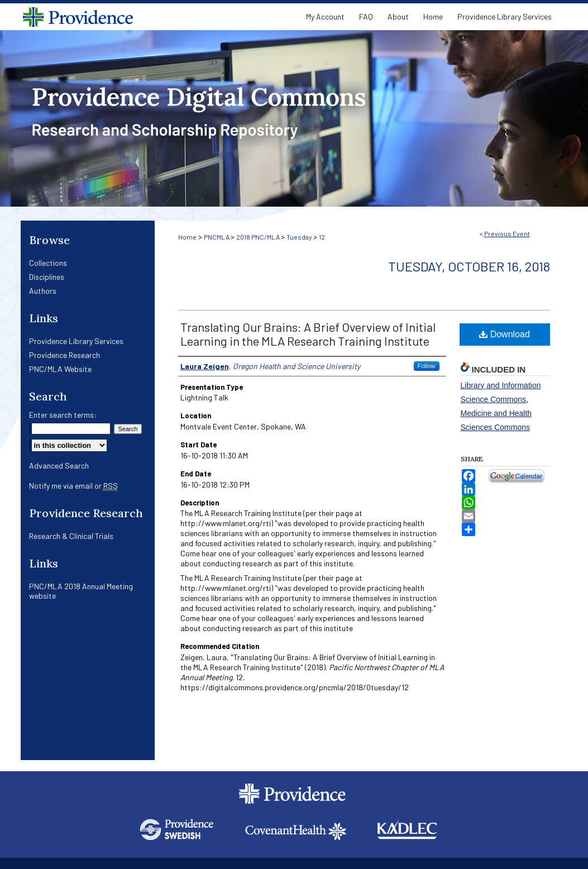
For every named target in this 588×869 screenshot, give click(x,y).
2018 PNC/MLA (259, 237)
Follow (427, 366)
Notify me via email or (73, 486)
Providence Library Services (76, 341)
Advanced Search (59, 465)
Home (187, 237)
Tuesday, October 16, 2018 (469, 266)
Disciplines (47, 277)
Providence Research (64, 355)
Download (505, 334)
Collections (48, 263)
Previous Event (507, 233)
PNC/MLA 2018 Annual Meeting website (81, 591)
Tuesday (300, 237)
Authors (43, 291)
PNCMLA (217, 237)
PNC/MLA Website (60, 369)
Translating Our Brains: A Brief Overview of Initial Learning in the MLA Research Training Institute (308, 334)
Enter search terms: (63, 415)
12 (322, 237)
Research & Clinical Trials (71, 536)
